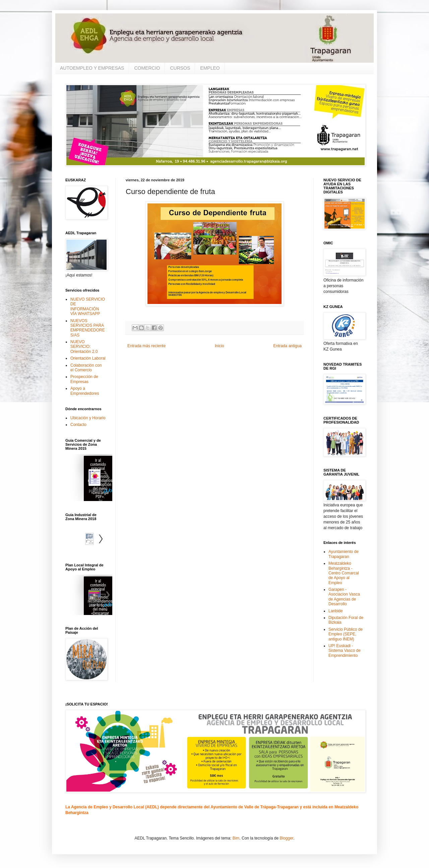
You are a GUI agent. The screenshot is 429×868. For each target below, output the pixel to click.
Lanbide (336, 611)
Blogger (286, 838)
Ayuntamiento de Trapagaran (344, 554)
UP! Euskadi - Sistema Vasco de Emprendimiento (345, 651)
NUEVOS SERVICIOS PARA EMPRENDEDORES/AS (88, 328)
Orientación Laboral (88, 358)
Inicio (220, 346)
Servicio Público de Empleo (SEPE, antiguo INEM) (346, 634)
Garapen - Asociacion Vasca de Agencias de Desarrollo (344, 597)
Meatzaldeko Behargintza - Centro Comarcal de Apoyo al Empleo (344, 573)
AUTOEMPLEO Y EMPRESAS (92, 68)
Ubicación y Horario (88, 418)
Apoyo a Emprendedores (85, 391)
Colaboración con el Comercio (86, 368)
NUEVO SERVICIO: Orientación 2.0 (84, 347)
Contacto (78, 425)
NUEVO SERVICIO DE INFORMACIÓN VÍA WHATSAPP (88, 306)
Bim (236, 838)
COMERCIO (147, 68)
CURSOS (180, 68)
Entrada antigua (287, 346)
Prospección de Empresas (84, 379)
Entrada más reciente (146, 346)
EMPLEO (210, 68)
